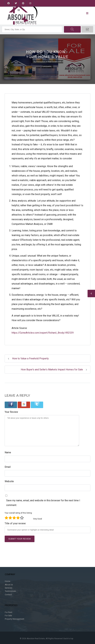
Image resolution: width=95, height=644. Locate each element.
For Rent (9, 612)
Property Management (15, 619)
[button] (11, 405)
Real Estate (53, 62)
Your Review (11, 412)
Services (9, 588)
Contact (8, 595)
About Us (9, 585)
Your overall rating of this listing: (18, 513)
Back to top (68, 639)
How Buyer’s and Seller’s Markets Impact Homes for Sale (54, 370)
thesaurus (41, 62)
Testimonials (10, 591)
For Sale (8, 616)
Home (8, 581)
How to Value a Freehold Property (28, 358)
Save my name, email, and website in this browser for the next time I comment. (43, 503)
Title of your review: (15, 523)
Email (8, 467)
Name (8, 452)
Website (9, 481)
